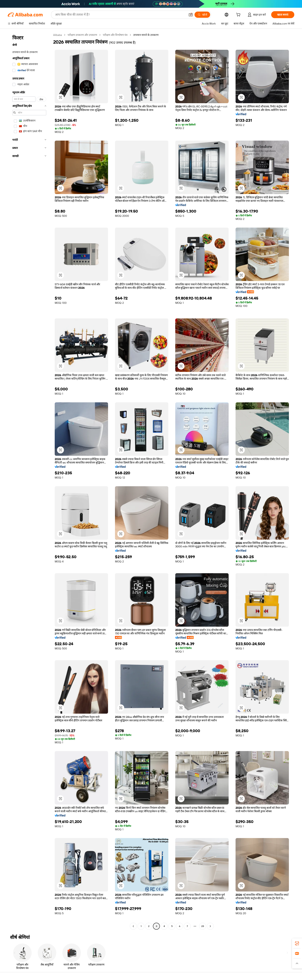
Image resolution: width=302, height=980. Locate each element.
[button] (191, 15)
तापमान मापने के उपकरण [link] (146, 35)
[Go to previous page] (133, 926)
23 (203, 926)
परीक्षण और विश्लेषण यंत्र (115, 35)
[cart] (239, 15)
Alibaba (57, 35)
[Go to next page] (210, 926)
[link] (297, 943)
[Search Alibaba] (120, 15)
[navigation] (29, 481)
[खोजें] (202, 15)
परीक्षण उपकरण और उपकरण (82, 35)
